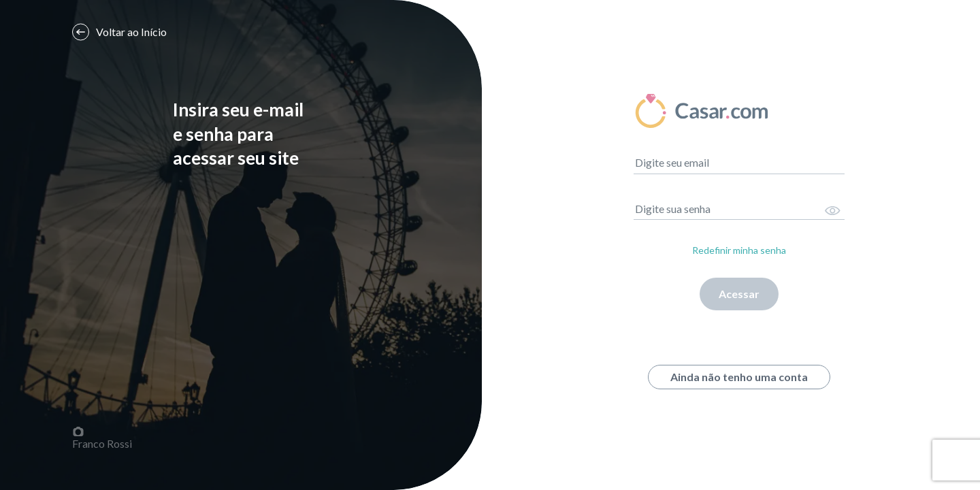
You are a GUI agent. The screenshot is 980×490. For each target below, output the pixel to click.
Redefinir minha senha (739, 250)
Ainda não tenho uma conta (739, 377)
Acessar (739, 294)
